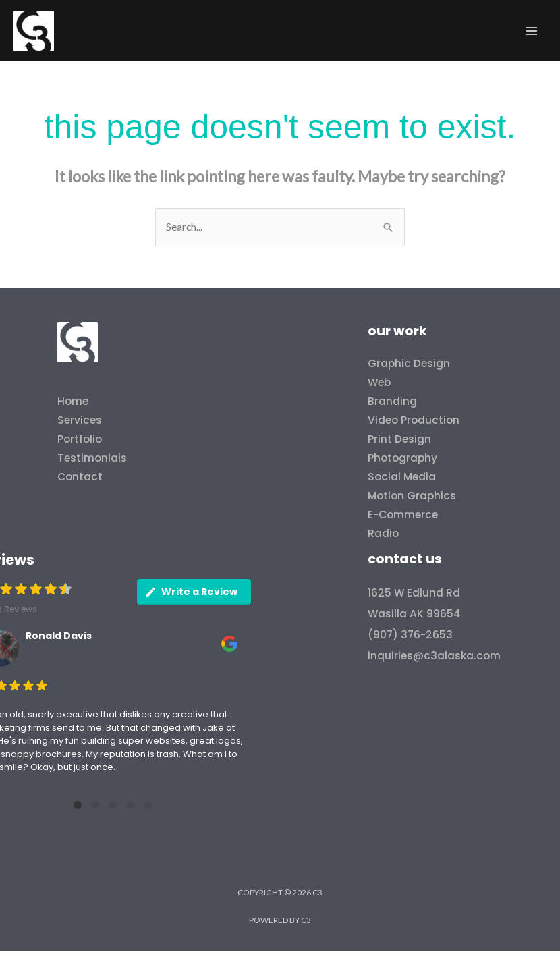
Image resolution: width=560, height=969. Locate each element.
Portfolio (80, 439)
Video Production (414, 420)
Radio (383, 533)
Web (379, 382)
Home (73, 401)
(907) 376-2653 (410, 635)
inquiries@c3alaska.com (434, 656)
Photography (402, 458)
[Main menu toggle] (532, 31)
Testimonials (92, 458)
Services (80, 420)
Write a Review (191, 592)
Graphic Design (409, 363)
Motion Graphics (412, 496)
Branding (392, 401)
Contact (80, 477)
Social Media (402, 477)
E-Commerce (403, 515)
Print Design (399, 439)
